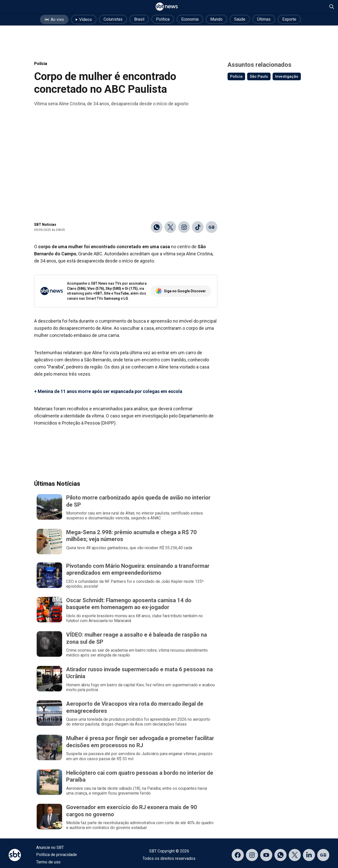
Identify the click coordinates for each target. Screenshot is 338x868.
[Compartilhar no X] (170, 227)
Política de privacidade (57, 855)
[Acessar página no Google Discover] (323, 855)
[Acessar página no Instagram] (252, 855)
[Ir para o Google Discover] (212, 227)
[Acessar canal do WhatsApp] (280, 855)
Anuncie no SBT (50, 847)
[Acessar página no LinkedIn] (309, 855)
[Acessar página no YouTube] (266, 855)
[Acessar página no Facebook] (238, 855)
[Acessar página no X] (295, 855)
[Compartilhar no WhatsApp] (157, 227)
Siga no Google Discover (181, 291)
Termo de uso (48, 862)
